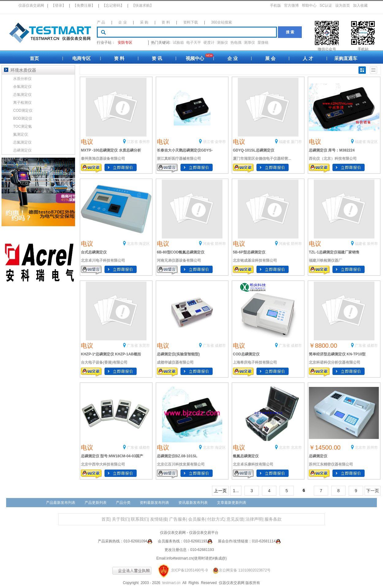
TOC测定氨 (23, 126)
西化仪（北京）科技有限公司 (333, 159)
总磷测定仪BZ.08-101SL (177, 456)
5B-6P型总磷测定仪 (249, 252)
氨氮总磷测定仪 (246, 456)
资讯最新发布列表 (193, 503)
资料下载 (191, 22)
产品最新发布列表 (61, 503)
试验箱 (178, 43)
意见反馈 (235, 519)
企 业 (122, 22)
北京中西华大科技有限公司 (103, 464)
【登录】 (59, 6)
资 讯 (157, 58)
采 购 (144, 22)
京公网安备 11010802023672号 (240, 570)
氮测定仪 (21, 134)
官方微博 (291, 6)
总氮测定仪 (22, 142)
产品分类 (123, 503)
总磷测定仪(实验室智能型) (178, 354)
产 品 (101, 22)
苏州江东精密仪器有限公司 (331, 464)
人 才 (308, 58)
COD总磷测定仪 (246, 354)
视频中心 (195, 58)
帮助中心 (309, 6)
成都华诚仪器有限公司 (175, 362)
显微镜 (263, 43)
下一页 (373, 491)
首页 (34, 58)
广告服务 (178, 519)
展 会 (270, 58)
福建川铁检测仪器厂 (325, 260)
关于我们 (120, 519)
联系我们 (139, 519)
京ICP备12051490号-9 (189, 570)
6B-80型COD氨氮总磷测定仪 (181, 252)
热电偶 (236, 43)
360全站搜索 (222, 22)
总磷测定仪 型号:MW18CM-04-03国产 (112, 456)
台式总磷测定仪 (94, 252)
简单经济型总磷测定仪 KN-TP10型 (337, 354)
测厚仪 (249, 43)
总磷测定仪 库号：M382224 (332, 150)
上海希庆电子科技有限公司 (255, 362)
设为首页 (343, 6)
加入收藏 (360, 6)
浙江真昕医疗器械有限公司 (179, 159)
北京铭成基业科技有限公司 (255, 260)
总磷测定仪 (318, 456)
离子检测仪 (22, 103)
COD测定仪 (23, 110)
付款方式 (216, 519)
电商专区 (82, 58)
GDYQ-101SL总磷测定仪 (254, 150)
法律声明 (254, 519)
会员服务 (197, 519)
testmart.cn (171, 583)
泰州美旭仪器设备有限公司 (103, 159)
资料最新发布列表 (154, 503)
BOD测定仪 (23, 118)
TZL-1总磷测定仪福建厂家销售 (334, 252)
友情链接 (159, 519)
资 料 (166, 22)
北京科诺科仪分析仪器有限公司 (335, 362)
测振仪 (222, 43)
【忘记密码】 (113, 6)
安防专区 (125, 43)
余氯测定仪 (22, 87)
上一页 (220, 491)
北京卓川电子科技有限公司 (103, 260)
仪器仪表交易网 (31, 6)
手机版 (275, 6)
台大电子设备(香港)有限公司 (104, 362)
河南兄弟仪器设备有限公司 (179, 260)
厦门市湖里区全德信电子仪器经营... (262, 159)
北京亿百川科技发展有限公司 (181, 464)
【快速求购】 (142, 6)
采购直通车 (346, 58)
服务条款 (273, 519)
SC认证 (326, 6)
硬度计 (209, 43)
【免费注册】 (84, 6)
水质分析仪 (22, 79)
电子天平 (194, 43)
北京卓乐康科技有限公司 (253, 464)
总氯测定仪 (22, 95)
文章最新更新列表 (232, 503)
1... (236, 491)
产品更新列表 (96, 503)
